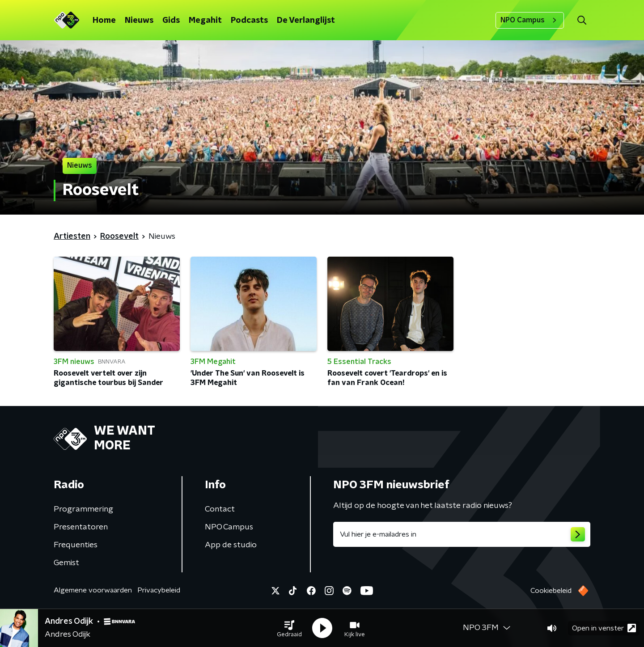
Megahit (205, 21)
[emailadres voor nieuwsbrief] (462, 534)
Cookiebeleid (551, 591)
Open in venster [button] (604, 628)
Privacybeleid (159, 590)
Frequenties (76, 545)
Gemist (66, 563)
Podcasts (249, 21)
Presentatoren (81, 527)
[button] (289, 628)
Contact (220, 509)
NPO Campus (530, 20)
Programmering (83, 509)
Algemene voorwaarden (93, 590)
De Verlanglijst (306, 21)
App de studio (231, 545)
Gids (171, 21)
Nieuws (139, 21)
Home (104, 21)
